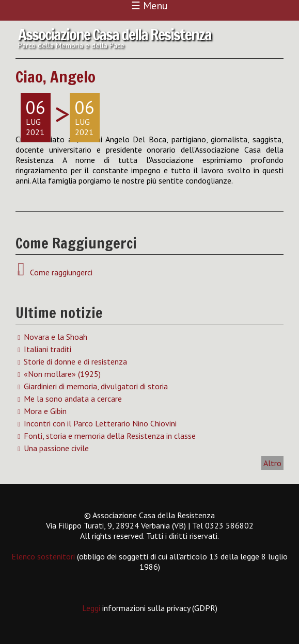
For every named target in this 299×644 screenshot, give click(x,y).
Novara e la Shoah (56, 337)
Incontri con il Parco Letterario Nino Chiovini (100, 423)
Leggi (92, 608)
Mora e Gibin (45, 411)
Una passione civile (56, 448)
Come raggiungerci (59, 272)
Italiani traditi (48, 349)
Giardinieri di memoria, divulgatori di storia (96, 386)
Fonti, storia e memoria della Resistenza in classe (110, 436)
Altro (272, 463)
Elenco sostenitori (43, 556)
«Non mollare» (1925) (62, 374)
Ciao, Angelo (56, 77)
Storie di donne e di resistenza (75, 361)
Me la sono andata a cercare (73, 399)
